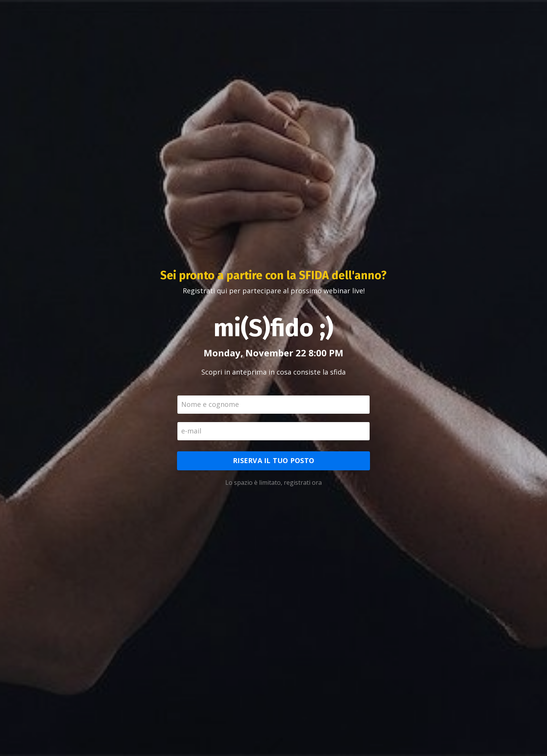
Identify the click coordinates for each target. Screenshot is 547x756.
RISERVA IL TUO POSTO (273, 460)
